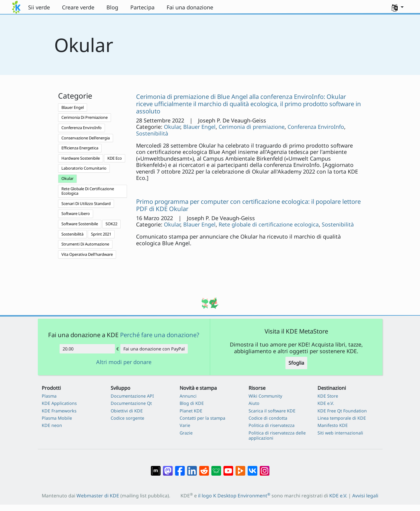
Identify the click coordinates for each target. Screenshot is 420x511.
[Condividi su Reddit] (204, 468)
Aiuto (254, 403)
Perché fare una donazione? (160, 335)
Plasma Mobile (57, 418)
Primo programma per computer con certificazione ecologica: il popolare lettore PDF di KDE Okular (248, 205)
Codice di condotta (268, 418)
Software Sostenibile (80, 224)
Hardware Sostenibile (81, 158)
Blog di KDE (192, 403)
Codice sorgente (127, 418)
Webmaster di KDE (98, 496)
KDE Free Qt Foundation (342, 411)
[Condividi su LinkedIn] (192, 468)
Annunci (188, 396)
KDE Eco (115, 158)
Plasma (49, 396)
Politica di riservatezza (272, 425)
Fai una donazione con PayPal (154, 349)
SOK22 (111, 224)
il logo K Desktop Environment (234, 496)
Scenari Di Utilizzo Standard (86, 203)
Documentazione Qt (131, 403)
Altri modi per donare (124, 362)
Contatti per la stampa (202, 418)
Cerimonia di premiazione (252, 127)
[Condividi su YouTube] (228, 468)
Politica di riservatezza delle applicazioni (277, 436)
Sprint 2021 (101, 234)
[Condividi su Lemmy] (216, 468)
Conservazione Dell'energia (86, 138)
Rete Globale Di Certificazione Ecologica (88, 191)
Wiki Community (265, 396)
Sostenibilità (72, 234)
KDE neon (52, 425)
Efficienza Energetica (80, 148)
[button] (398, 7)
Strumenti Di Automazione (85, 244)
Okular (67, 178)
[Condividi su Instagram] (265, 468)
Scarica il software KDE (272, 411)
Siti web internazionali (340, 433)
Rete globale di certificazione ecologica (269, 224)
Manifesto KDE (333, 425)
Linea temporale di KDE (342, 418)
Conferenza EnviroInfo (81, 128)
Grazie (186, 433)
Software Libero (76, 213)
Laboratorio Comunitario (84, 168)
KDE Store (328, 396)
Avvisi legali (365, 496)
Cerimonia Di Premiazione (85, 117)
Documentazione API (132, 396)
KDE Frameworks (59, 411)
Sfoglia (296, 363)
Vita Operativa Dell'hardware (87, 254)
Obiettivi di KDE (127, 411)
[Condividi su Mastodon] (168, 468)
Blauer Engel (73, 107)
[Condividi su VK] (252, 468)
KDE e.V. (326, 403)
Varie (185, 425)
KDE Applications (59, 403)
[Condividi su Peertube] (240, 468)
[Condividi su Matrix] (156, 468)
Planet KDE (191, 411)
